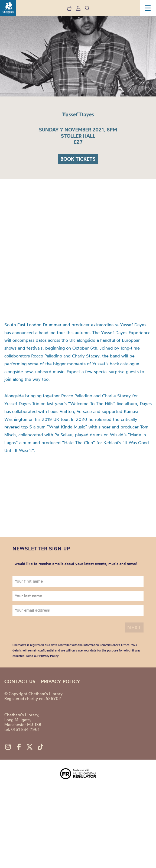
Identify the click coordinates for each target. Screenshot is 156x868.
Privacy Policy (49, 656)
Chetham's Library (8, 8)
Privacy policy (61, 681)
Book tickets (78, 159)
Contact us (20, 681)
